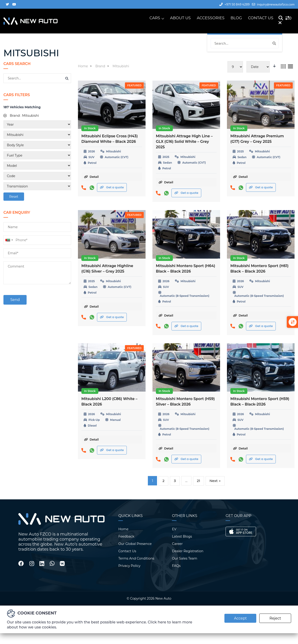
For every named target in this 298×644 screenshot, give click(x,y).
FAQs (176, 566)
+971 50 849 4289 (232, 4)
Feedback (126, 536)
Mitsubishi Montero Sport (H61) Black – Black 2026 (259, 269)
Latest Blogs (182, 536)
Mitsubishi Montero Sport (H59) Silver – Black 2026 (185, 402)
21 (199, 481)
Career (177, 544)
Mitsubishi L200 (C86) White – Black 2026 (109, 402)
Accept (240, 618)
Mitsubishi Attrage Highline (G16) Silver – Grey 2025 (107, 269)
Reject (275, 618)
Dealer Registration (187, 551)
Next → (215, 481)
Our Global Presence (135, 544)
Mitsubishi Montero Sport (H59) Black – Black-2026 (260, 402)
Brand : (21, 116)
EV (174, 529)
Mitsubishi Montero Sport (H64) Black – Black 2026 (185, 269)
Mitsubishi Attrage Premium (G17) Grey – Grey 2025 (257, 139)
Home (123, 529)
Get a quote (112, 187)
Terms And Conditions (136, 558)
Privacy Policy (129, 566)
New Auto (163, 598)
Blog (236, 18)
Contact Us (261, 18)
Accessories (211, 18)
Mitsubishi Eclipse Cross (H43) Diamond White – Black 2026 (110, 139)
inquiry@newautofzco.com (272, 4)
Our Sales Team (184, 558)
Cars (155, 18)
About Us (181, 18)
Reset (14, 197)
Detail (91, 177)
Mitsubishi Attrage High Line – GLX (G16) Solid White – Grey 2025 (184, 142)
